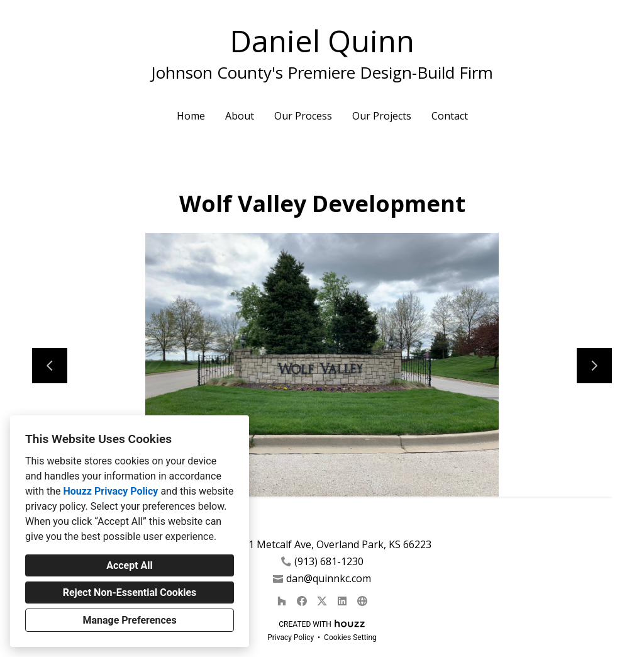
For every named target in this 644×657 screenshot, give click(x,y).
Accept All (130, 565)
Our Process (303, 116)
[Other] (362, 601)
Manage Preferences (129, 620)
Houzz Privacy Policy (110, 491)
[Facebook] (302, 601)
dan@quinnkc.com (329, 579)
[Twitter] (322, 601)
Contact (450, 116)
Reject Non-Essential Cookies (130, 592)
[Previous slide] (50, 366)
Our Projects (382, 116)
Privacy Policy (291, 637)
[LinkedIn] (342, 601)
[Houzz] (282, 601)
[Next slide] (594, 366)
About (240, 116)
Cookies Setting (350, 637)
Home (191, 116)
